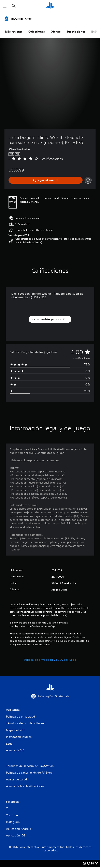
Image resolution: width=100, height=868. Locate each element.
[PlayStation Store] (19, 19)
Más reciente (14, 32)
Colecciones (37, 32)
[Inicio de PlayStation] (50, 6)
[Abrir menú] (5, 6)
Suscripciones (76, 32)
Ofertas (56, 32)
